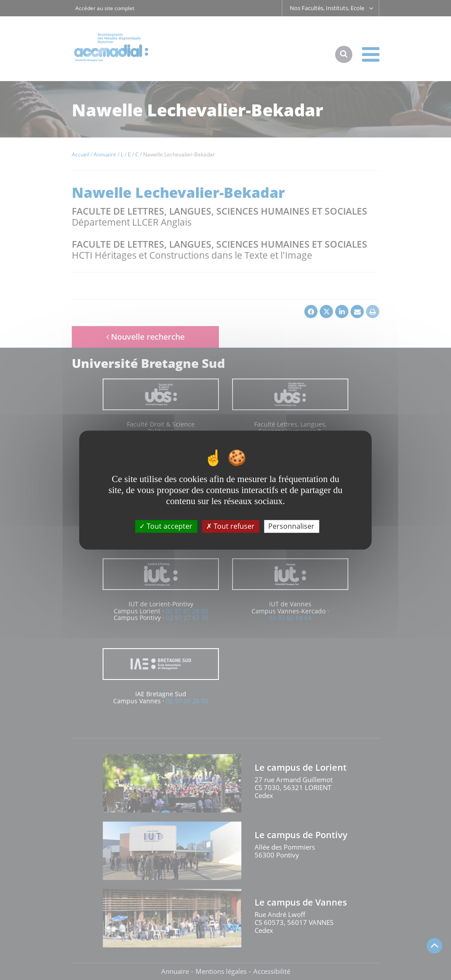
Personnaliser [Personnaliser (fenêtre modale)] (291, 526)
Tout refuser (230, 526)
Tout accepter (166, 526)
